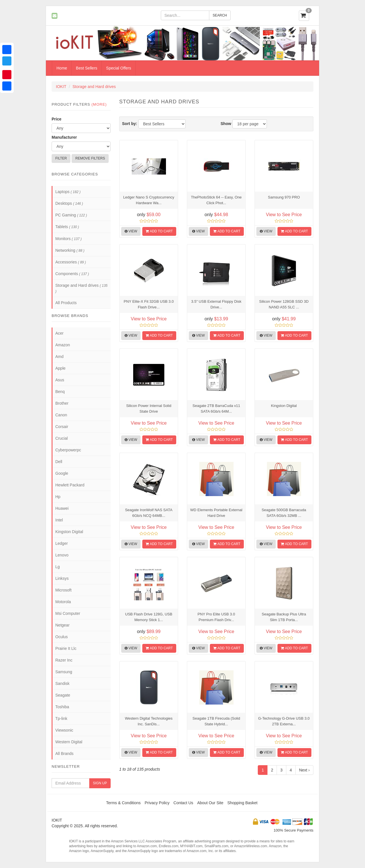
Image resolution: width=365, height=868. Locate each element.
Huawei (62, 508)
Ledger (62, 543)
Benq (60, 392)
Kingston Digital (284, 406)
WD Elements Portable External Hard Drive (216, 513)
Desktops (69, 203)
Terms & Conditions (123, 803)
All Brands (64, 754)
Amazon (63, 345)
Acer (59, 333)
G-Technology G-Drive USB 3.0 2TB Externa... (284, 721)
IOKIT (61, 87)
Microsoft (63, 590)
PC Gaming (71, 215)
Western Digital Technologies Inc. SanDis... (149, 721)
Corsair (62, 427)
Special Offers (119, 68)
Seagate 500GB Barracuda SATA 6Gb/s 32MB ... (284, 513)
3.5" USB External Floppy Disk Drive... (216, 304)
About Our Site (210, 803)
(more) (99, 104)
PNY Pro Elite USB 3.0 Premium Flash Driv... (216, 617)
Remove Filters (90, 158)
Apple (60, 368)
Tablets (67, 227)
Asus (60, 380)
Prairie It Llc (66, 648)
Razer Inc (64, 660)
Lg (58, 567)
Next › (304, 770)
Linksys (62, 578)
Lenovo (62, 555)
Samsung (64, 672)
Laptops (68, 192)
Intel (59, 520)
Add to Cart (159, 231)
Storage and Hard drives (94, 87)
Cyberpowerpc (68, 450)
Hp (58, 497)
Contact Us (183, 803)
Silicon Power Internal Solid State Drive (149, 409)
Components (72, 274)
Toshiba (62, 707)
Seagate (63, 695)
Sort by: (130, 124)
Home (62, 68)
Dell (59, 462)
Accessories (71, 262)
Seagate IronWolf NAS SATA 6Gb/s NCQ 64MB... (149, 513)
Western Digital (69, 742)
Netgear (62, 625)
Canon (61, 415)
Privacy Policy (157, 803)
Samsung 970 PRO (284, 197)
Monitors (68, 239)
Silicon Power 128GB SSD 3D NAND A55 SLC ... (284, 304)
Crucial (62, 438)
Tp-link (61, 718)
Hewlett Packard (70, 485)
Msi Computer (68, 613)
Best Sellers (87, 68)
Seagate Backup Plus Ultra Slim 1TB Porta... (284, 617)
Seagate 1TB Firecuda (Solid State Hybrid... (216, 721)
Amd (59, 357)
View (131, 231)
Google (62, 473)
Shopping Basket (242, 803)
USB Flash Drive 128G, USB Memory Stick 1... (149, 617)
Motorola (63, 602)
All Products (66, 303)
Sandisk (62, 683)
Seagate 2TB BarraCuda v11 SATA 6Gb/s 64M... (216, 409)
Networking (70, 250)
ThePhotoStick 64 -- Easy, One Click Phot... (216, 200)
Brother (62, 403)
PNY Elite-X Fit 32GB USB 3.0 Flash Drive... (149, 304)
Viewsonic (64, 730)
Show (226, 124)
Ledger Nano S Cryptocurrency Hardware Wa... (149, 200)
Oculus (62, 637)
